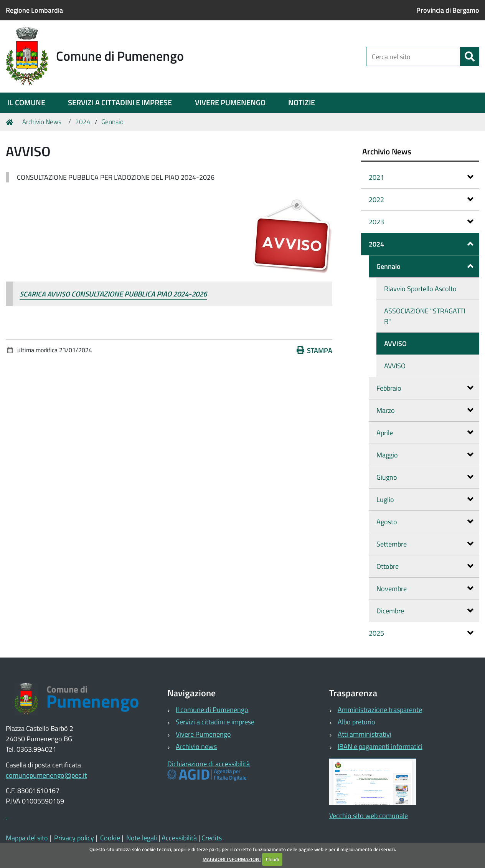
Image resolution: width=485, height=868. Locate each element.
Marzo (425, 410)
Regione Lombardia (34, 10)
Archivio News (42, 122)
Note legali (142, 838)
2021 (421, 177)
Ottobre (425, 566)
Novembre (425, 589)
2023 (421, 222)
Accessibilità (179, 838)
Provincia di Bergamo (448, 10)
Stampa (315, 350)
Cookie (110, 838)
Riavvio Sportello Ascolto (420, 289)
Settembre (425, 544)
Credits (212, 838)
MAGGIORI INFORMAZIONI (232, 859)
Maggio (425, 455)
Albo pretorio (356, 722)
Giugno (425, 477)
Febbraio (425, 388)
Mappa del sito (27, 838)
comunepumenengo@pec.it (46, 775)
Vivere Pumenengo (203, 734)
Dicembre (425, 611)
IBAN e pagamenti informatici (380, 746)
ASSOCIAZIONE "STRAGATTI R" (425, 316)
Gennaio (112, 122)
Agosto (425, 522)
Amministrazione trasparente (380, 710)
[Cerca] (470, 56)
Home (11, 122)
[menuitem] (26, 103)
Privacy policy (74, 838)
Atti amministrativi (365, 734)
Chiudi (272, 859)
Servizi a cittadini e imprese (215, 722)
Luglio (425, 499)
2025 (421, 633)
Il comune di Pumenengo (212, 710)
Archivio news (196, 746)
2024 (83, 122)
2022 (421, 200)
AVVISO (395, 344)
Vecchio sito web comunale (369, 816)
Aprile (425, 433)
